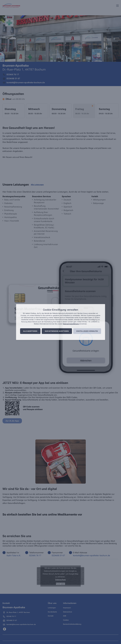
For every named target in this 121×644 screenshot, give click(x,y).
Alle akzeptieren (30, 331)
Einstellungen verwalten (87, 331)
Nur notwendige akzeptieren (57, 331)
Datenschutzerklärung (71, 324)
